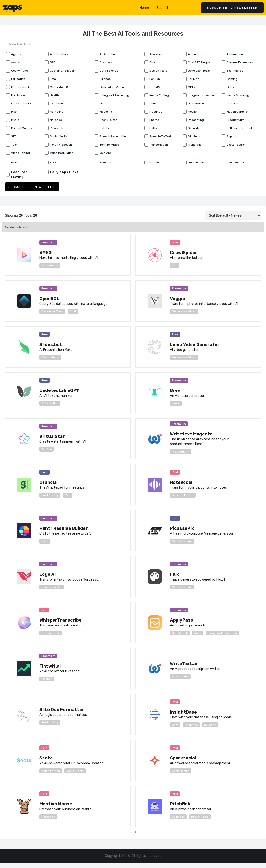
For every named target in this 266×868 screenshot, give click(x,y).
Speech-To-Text (183, 495)
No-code (210, 725)
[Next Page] (156, 834)
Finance (47, 679)
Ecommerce (50, 265)
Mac (68, 495)
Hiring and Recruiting (222, 633)
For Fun (47, 449)
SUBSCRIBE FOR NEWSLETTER (32, 187)
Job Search (180, 633)
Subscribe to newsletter (232, 8)
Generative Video (184, 311)
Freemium (48, 243)
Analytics (191, 725)
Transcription (51, 633)
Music (176, 403)
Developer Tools (52, 311)
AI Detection (50, 403)
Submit (163, 8)
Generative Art (182, 541)
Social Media (75, 771)
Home (144, 8)
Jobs (45, 541)
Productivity (181, 452)
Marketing (48, 817)
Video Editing (51, 771)
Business (178, 817)
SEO (175, 265)
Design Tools (50, 357)
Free (44, 334)
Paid (175, 243)
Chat (73, 311)
